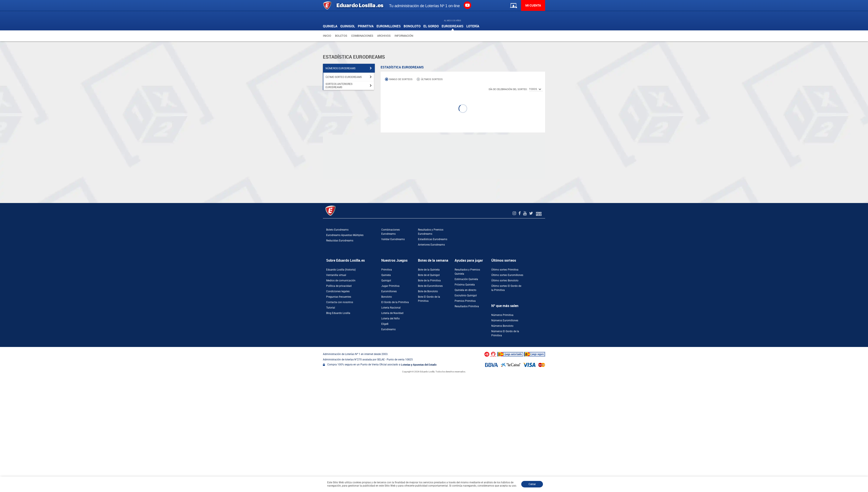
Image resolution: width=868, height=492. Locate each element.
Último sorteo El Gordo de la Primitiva (506, 288)
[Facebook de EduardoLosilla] (520, 213)
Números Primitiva (502, 315)
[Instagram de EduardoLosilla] (515, 213)
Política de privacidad (339, 286)
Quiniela (386, 275)
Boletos (341, 36)
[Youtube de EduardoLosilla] (525, 213)
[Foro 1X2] (539, 213)
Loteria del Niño (390, 319)
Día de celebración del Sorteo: (508, 89)
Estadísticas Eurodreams (433, 239)
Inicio (327, 36)
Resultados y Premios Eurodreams (431, 232)
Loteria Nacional (391, 308)
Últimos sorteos (432, 79)
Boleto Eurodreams (337, 230)
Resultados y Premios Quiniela (467, 272)
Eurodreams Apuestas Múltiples (345, 235)
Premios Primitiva (465, 301)
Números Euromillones (505, 320)
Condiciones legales (338, 291)
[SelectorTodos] (536, 89)
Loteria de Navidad (392, 313)
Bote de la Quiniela (429, 270)
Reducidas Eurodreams (340, 241)
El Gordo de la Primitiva (395, 302)
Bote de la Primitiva (429, 281)
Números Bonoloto (502, 326)
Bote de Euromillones (430, 286)
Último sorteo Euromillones (507, 275)
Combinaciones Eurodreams (390, 232)
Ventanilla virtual (336, 275)
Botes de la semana (433, 260)
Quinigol (386, 281)
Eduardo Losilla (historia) (341, 270)
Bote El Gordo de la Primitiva (429, 299)
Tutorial (331, 308)
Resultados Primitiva (467, 306)
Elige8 (385, 324)
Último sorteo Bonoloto (505, 281)
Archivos (384, 36)
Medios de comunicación (341, 281)
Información (404, 36)
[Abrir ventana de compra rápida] (1, 348)
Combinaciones (362, 36)
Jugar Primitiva (390, 286)
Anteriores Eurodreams (431, 245)
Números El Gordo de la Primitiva (505, 333)
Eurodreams (388, 329)
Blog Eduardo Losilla (338, 313)
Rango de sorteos (401, 79)
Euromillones (389, 291)
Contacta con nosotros (340, 302)
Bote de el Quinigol (429, 275)
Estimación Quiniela (466, 279)
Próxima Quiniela (465, 285)
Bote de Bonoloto (428, 291)
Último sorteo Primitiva (505, 270)
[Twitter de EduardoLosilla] (532, 213)
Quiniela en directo (465, 290)
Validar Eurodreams (393, 239)
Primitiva (387, 270)
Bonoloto (387, 297)
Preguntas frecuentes (339, 297)
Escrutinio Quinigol (466, 296)
